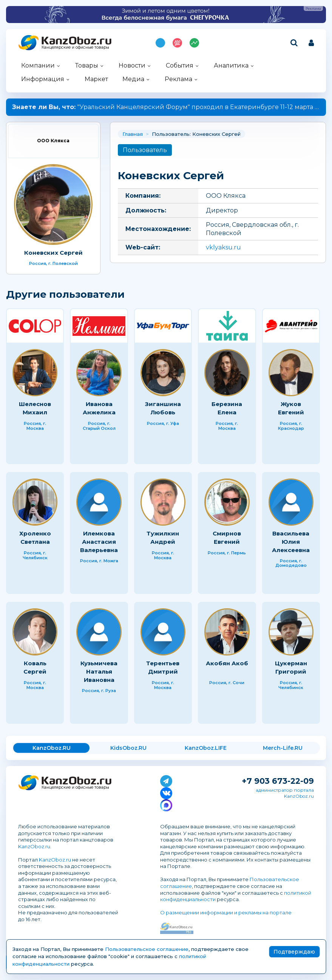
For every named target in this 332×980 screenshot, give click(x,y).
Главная (133, 134)
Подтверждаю (294, 952)
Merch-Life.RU (283, 748)
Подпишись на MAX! (160, 43)
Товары (87, 65)
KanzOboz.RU (52, 748)
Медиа (133, 79)
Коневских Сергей (53, 253)
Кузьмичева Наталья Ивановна (99, 671)
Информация (43, 79)
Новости (132, 65)
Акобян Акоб (227, 663)
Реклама (178, 79)
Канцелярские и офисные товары (75, 47)
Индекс (194, 43)
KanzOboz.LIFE (206, 748)
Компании (38, 65)
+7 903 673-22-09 (278, 781)
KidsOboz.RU (128, 748)
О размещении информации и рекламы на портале (226, 912)
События (180, 65)
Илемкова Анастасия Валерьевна (99, 542)
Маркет (96, 79)
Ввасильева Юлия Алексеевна (291, 542)
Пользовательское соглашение (147, 949)
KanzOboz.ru (34, 846)
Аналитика (231, 65)
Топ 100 (177, 43)
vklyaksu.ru (223, 247)
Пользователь (145, 150)
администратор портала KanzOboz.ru (285, 793)
